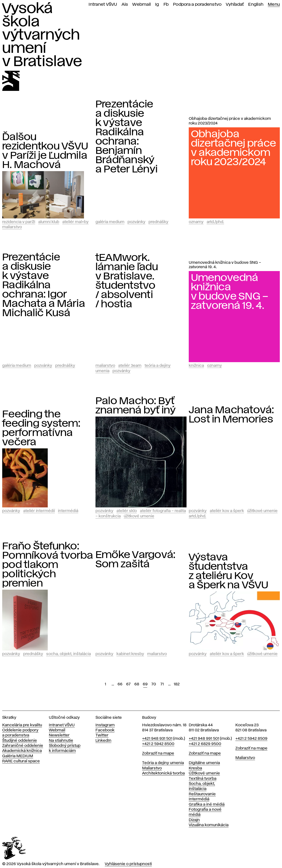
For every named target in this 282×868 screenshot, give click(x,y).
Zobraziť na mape (158, 753)
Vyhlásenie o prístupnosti (128, 864)
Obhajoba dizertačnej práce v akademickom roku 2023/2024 (230, 121)
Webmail (142, 5)
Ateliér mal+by (75, 222)
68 (137, 684)
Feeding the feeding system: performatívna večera (41, 428)
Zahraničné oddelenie (23, 746)
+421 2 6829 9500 (205, 744)
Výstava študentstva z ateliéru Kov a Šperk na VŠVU (229, 571)
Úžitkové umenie (139, 516)
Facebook (105, 730)
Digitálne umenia (204, 763)
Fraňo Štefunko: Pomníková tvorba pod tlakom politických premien (48, 565)
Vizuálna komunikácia (209, 825)
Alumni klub (49, 222)
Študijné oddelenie (20, 741)
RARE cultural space (21, 761)
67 (128, 684)
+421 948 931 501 (157, 739)
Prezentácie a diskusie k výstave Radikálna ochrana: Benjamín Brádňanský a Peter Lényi (127, 137)
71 (162, 684)
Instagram (105, 725)
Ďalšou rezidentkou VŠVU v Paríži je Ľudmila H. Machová (45, 151)
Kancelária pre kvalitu (22, 725)
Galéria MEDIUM (18, 756)
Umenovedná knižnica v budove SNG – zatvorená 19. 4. (225, 265)
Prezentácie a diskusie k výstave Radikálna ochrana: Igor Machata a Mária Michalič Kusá (44, 285)
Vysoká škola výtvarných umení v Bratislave (42, 35)
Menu (274, 5)
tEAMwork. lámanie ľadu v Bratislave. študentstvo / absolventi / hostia (127, 281)
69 (145, 684)
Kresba (195, 768)
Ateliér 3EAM (130, 366)
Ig (157, 5)
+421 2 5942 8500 (158, 744)
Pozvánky (136, 222)
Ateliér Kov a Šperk (227, 511)
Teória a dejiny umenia (163, 763)
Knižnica (196, 366)
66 (120, 684)
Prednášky (158, 222)
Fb (166, 5)
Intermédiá (68, 511)
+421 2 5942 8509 (251, 739)
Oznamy (196, 222)
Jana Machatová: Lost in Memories (231, 415)
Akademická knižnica (22, 751)
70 (154, 684)
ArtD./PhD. (215, 222)
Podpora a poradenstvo (197, 5)
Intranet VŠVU (103, 5)
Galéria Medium (110, 222)
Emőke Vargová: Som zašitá (135, 560)
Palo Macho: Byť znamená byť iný (136, 406)
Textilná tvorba (203, 779)
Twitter (102, 735)
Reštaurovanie (202, 794)
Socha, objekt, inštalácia (69, 654)
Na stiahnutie (61, 741)
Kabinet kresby (130, 654)
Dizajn (194, 820)
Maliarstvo (12, 227)
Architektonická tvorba (163, 773)
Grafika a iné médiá (207, 805)
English (256, 5)
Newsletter (59, 735)
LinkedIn (103, 741)
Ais (125, 5)
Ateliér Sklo (127, 511)
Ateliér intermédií (39, 511)
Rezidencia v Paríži (19, 222)
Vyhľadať (235, 5)
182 (177, 684)
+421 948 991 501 (204, 739)
